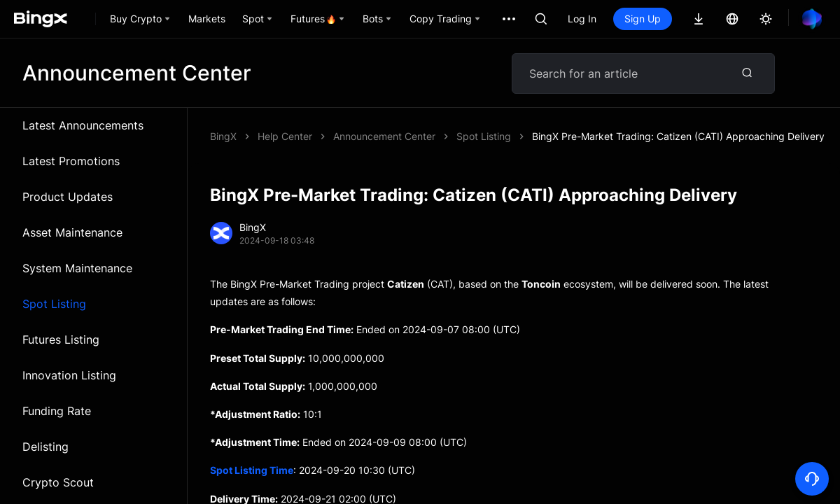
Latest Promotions (71, 161)
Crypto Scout (58, 482)
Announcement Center (384, 136)
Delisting (45, 447)
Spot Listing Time (252, 470)
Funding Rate (57, 411)
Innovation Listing (69, 375)
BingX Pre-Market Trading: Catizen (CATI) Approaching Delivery (678, 136)
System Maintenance (77, 268)
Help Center (285, 136)
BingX (223, 136)
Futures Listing (61, 339)
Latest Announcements (83, 125)
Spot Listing (54, 304)
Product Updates (68, 197)
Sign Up (643, 19)
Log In (582, 19)
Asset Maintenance (72, 232)
